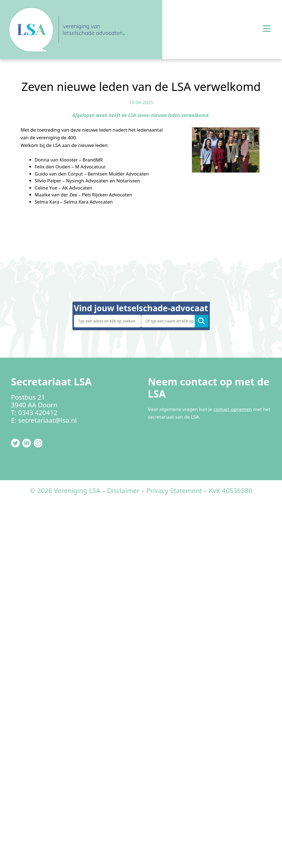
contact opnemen (233, 409)
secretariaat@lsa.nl (48, 420)
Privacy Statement (174, 490)
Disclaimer (123, 490)
